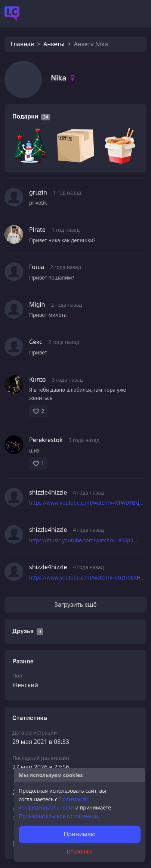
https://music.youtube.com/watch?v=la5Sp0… (83, 540)
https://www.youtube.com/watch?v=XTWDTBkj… (86, 503)
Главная (22, 44)
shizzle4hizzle (48, 492)
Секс (36, 342)
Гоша (37, 267)
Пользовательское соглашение (58, 816)
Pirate (37, 230)
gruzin (38, 192)
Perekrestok (46, 440)
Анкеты (54, 44)
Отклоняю (80, 851)
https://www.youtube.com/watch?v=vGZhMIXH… (87, 577)
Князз (38, 379)
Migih (37, 304)
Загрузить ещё (76, 605)
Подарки (25, 116)
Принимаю (79, 834)
